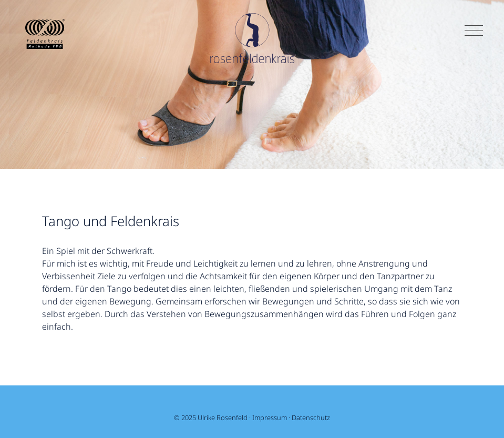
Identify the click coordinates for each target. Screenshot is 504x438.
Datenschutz (311, 417)
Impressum (270, 417)
